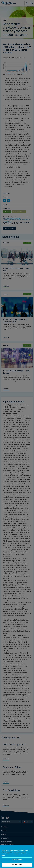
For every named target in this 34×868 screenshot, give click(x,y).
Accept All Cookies (17, 865)
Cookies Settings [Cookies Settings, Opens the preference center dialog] (17, 859)
